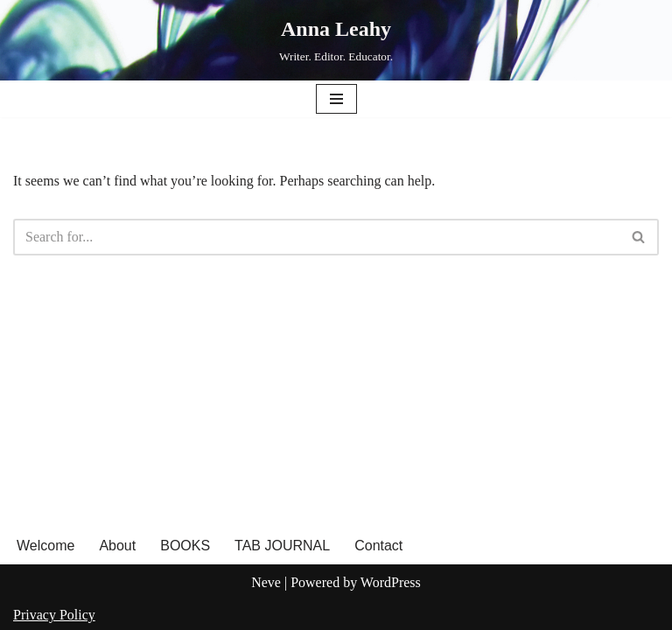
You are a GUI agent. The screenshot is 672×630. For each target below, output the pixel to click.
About (117, 546)
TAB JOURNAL (282, 546)
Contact (378, 546)
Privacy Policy (54, 615)
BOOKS (185, 546)
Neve (266, 582)
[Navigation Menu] (336, 99)
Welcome (45, 546)
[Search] (316, 237)
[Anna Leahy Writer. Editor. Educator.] (336, 40)
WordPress (391, 582)
